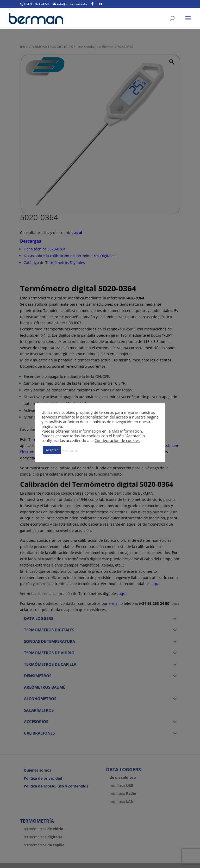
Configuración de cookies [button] (117, 440)
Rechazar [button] (70, 450)
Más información (127, 431)
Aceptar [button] (52, 450)
